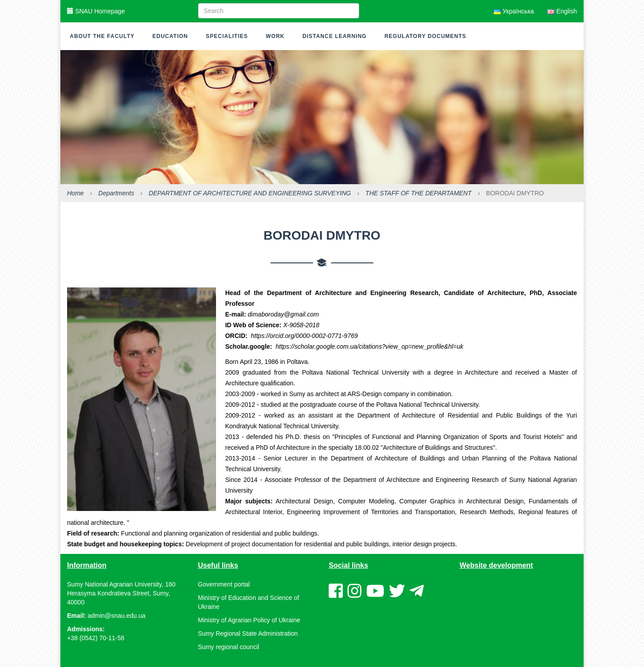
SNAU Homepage (96, 11)
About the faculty (102, 36)
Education (170, 36)
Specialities (227, 36)
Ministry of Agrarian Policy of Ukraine (249, 620)
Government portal (224, 584)
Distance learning (334, 36)
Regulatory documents (426, 36)
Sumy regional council (229, 647)
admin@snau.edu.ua (117, 616)
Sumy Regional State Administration (248, 633)
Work (275, 36)
